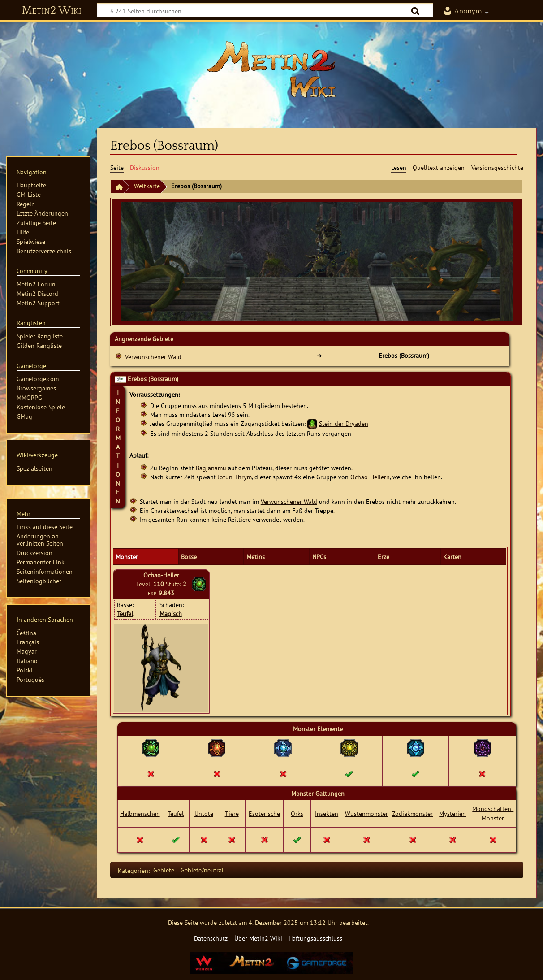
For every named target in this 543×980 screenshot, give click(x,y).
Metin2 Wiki (52, 11)
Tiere (232, 813)
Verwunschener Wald (153, 357)
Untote (204, 813)
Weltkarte (147, 186)
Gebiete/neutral (202, 870)
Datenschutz (211, 938)
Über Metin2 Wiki (258, 938)
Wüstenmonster (366, 813)
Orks (297, 813)
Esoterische (264, 813)
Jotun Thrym (235, 477)
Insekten (327, 813)
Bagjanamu (211, 468)
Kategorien (133, 870)
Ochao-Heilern (370, 477)
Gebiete (164, 870)
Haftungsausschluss (315, 938)
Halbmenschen (140, 813)
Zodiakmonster (412, 813)
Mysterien (452, 813)
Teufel (125, 614)
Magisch (171, 614)
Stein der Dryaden (344, 423)
